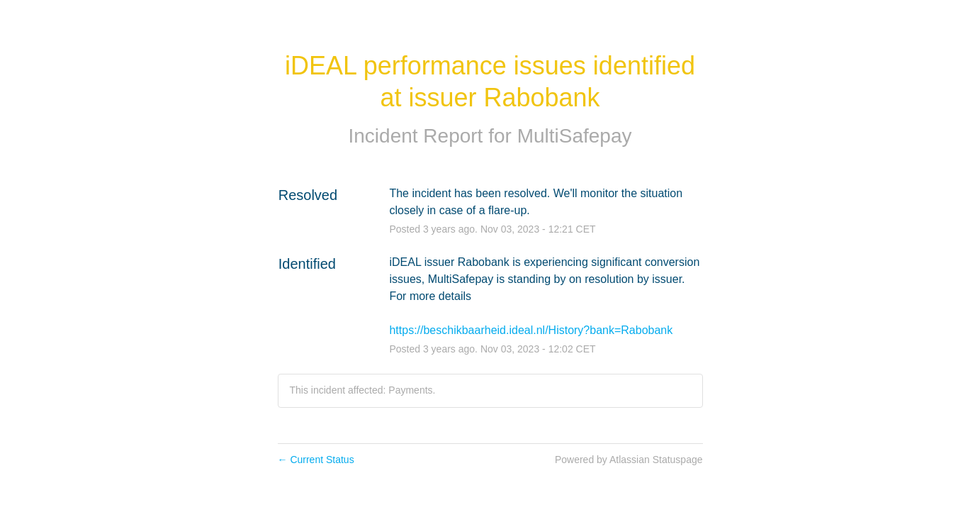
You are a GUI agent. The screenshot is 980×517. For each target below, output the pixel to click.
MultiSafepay (575, 136)
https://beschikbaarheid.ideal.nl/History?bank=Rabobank (531, 330)
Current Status (316, 460)
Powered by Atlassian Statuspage (629, 460)
